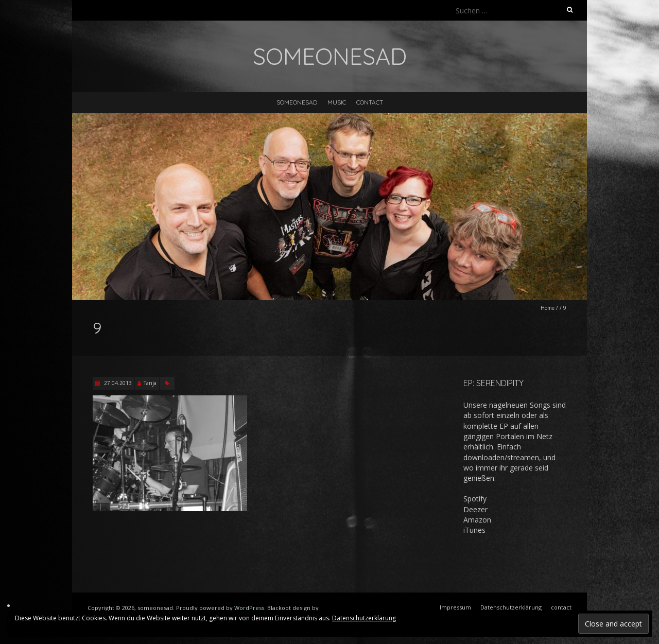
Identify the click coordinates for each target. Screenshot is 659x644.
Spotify (475, 499)
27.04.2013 (117, 383)
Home (548, 308)
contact (370, 102)
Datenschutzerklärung (364, 618)
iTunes (474, 530)
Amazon (477, 520)
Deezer (475, 509)
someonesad (297, 102)
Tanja (150, 383)
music (337, 102)
